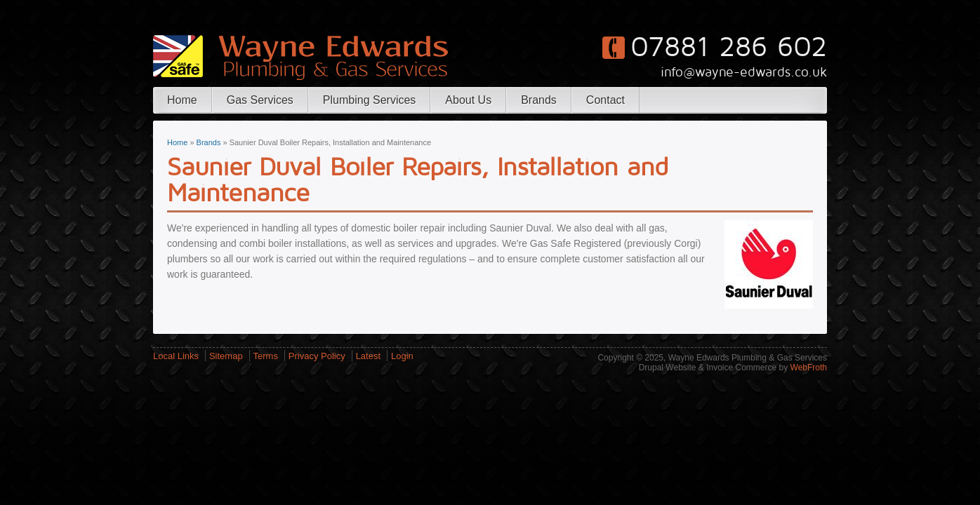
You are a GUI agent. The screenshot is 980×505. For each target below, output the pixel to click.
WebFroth (809, 368)
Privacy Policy (317, 356)
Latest (368, 356)
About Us (468, 100)
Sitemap (226, 356)
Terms (266, 356)
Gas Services (260, 100)
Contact (605, 100)
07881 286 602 (729, 47)
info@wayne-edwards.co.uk (744, 72)
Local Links (176, 356)
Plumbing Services (370, 100)
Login (402, 356)
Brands (539, 100)
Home (182, 100)
